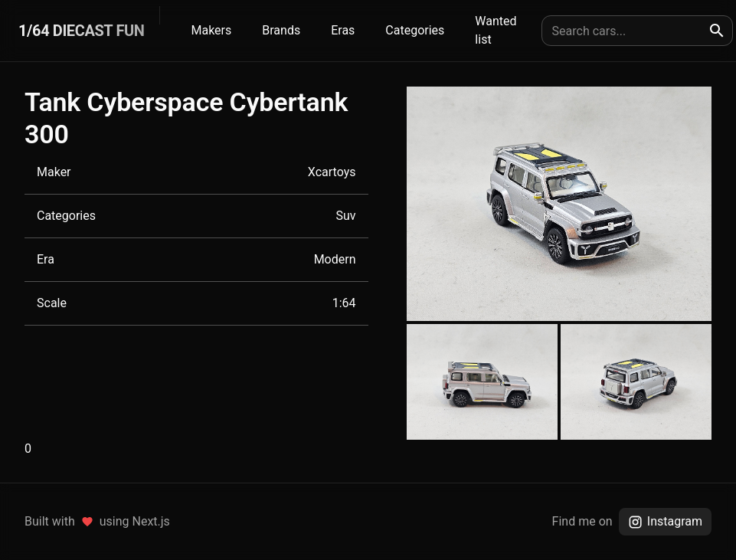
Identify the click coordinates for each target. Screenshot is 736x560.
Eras (343, 30)
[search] (717, 31)
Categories (415, 30)
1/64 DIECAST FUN (81, 31)
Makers (211, 30)
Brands (281, 30)
